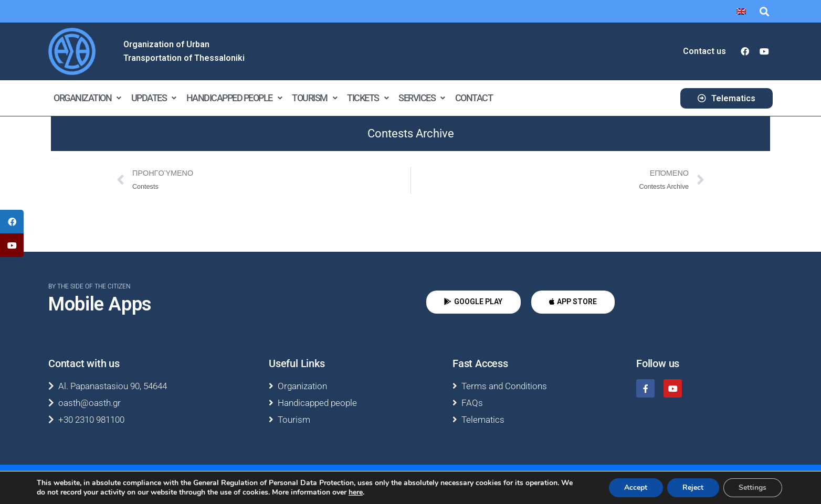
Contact (474, 98)
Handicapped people (234, 98)
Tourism (314, 98)
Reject (692, 487)
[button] (764, 11)
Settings (752, 487)
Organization (87, 98)
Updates (154, 98)
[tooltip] (12, 222)
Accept (635, 487)
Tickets (367, 98)
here (356, 492)
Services (422, 98)
